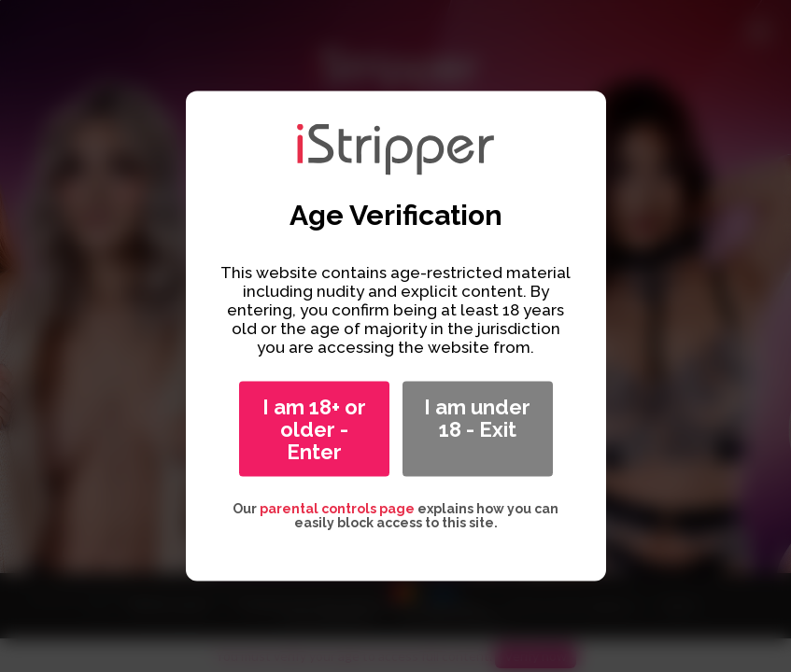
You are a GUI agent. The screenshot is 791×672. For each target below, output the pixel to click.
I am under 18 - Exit (477, 418)
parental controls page (337, 509)
